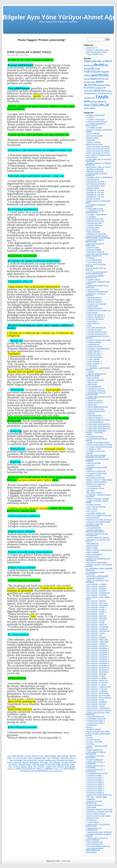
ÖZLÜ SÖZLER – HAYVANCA (97, 629)
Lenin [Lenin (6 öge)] (93, 82)
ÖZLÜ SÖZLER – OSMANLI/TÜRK (99, 687)
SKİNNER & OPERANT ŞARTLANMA (100, 810)
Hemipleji (55, 758)
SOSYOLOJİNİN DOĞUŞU (96, 814)
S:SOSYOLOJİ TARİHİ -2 (95, 784)
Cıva (15, 758)
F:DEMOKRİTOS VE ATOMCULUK (99, 311)
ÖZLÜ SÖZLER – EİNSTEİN (96, 616)
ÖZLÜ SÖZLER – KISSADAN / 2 (98, 648)
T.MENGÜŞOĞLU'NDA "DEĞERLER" (100, 832)
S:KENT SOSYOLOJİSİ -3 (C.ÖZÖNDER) (95, 771)
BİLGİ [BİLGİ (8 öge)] (109, 61)
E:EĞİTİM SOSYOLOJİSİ (95, 221)
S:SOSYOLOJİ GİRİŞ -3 (95, 780)
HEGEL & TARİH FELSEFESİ (97, 482)
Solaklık (16, 767)
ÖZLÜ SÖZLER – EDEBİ (95, 614)
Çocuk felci (23, 758)
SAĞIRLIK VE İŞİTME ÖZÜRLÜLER (99, 795)
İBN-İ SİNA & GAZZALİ (95, 493)
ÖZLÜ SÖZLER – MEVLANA (97, 674)
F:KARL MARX (92, 366)
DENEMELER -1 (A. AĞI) (95, 190)
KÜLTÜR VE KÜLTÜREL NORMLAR (99, 520)
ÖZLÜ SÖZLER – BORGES (96, 601)
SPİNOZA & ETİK (93, 818)
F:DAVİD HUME (92, 306)
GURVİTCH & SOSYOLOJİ (96, 471)
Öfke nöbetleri (55, 762)
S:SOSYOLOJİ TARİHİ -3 (95, 786)
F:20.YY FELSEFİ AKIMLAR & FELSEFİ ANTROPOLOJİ (96, 273)
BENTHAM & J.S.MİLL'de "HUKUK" (99, 167)
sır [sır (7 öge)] (94, 98)
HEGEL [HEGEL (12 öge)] (104, 75)
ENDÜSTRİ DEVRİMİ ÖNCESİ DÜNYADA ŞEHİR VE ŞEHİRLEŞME (98, 237)
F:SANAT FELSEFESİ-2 (95, 403)
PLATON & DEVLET (94, 740)
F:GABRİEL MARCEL (94, 342)
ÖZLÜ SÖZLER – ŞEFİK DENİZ (98, 694)
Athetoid (34, 756)
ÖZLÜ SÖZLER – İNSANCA (96, 638)
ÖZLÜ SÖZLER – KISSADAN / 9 (98, 663)
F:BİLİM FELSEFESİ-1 (94, 298)
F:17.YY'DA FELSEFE (94, 260)
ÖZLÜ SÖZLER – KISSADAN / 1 (98, 646)
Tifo (35, 767)
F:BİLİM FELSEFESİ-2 (94, 300)
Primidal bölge (38, 765)
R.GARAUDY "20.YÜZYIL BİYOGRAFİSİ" (95, 757)
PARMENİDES (92, 725)
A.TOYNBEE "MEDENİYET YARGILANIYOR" (95, 125)
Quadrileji (65, 765)
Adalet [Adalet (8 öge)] (87, 61)
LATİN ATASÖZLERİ (94, 528)
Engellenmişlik (40, 758)
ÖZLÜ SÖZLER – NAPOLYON (97, 681)
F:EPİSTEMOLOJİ (93, 324)
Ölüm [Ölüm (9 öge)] (87, 105)
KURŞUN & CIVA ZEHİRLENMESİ (34, 771)
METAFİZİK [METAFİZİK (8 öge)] (90, 85)
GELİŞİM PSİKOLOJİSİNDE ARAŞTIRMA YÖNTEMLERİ (96, 456)
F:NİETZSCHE (92, 384)
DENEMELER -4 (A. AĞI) (95, 197)
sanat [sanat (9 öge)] (97, 90)
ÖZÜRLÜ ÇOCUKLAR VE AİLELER (99, 711)
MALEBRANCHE (93, 544)
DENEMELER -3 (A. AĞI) (95, 195)
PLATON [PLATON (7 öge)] (88, 88)
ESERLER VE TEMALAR (95, 252)
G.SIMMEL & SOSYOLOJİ (96, 451)
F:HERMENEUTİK (93, 345)
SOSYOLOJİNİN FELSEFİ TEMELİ (99, 816)
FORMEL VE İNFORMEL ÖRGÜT (98, 443)
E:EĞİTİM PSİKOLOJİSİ (95, 219)
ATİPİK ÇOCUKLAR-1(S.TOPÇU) (98, 147)
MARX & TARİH (92, 548)
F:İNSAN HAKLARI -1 (94, 351)
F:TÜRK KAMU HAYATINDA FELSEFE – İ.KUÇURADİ (96, 432)
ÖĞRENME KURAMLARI (95, 578)
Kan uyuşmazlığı (30, 760)
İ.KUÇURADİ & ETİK (94, 486)
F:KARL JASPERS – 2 (94, 364)
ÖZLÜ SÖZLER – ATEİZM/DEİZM (98, 593)
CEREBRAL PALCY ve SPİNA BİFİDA (60, 769)
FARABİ (89, 435)
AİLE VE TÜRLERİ (93, 134)
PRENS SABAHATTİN (94, 750)
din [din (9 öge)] (106, 65)
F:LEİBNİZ (90, 372)
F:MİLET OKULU (92, 382)
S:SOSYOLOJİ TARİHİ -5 (95, 791)
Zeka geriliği (70, 767)
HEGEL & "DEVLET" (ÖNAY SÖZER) (99, 480)
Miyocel (25, 762)
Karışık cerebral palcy (47, 760)
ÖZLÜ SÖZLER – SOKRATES (97, 702)
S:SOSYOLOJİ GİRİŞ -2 (95, 778)
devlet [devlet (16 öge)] (99, 65)
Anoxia (27, 756)
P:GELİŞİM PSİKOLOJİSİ (95, 717)
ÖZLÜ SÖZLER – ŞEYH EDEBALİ (98, 696)
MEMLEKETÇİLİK (93, 557)
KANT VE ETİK (92, 511)
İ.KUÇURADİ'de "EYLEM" (96, 489)
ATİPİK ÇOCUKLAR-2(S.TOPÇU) (98, 149)
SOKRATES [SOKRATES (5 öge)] (102, 93)
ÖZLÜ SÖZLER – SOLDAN (96, 704)
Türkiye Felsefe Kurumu (95, 54)
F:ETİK (89, 326)
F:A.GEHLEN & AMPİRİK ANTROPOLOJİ (95, 277)
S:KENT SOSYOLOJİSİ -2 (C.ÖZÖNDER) (95, 767)
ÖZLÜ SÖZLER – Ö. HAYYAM (97, 683)
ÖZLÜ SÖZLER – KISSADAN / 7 (98, 659)
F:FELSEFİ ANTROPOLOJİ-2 (97, 334)
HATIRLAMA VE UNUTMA (96, 478)
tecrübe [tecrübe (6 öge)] (93, 102)
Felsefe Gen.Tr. (92, 48)
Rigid (72, 765)
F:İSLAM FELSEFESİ (94, 355)
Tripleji (48, 767)
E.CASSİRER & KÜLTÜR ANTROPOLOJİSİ (95, 212)
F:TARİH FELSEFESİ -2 (95, 418)
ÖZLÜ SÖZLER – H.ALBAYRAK (98, 627)
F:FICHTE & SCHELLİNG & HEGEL (99, 340)
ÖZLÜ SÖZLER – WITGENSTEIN (98, 709)
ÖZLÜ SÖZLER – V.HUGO (96, 706)
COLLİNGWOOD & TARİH (96, 186)
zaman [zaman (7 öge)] (101, 102)
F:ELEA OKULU (92, 321)
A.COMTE (90, 118)
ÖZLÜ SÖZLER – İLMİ (94, 636)
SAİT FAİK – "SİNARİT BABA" (97, 797)
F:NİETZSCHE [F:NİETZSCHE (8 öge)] (92, 72)
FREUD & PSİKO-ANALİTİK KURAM (99, 445)
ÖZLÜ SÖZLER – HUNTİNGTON (98, 631)
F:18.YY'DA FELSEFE (94, 262)
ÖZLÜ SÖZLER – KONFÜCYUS (98, 668)
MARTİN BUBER (92, 546)
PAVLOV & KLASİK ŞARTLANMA (98, 732)
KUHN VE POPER (93, 518)
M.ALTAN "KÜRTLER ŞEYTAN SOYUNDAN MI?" (97, 535)
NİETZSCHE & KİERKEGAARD (98, 576)
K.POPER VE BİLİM (94, 505)
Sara (10, 767)
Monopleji (44, 762)
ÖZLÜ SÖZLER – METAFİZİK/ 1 (98, 670)
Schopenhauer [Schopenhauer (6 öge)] (90, 93)
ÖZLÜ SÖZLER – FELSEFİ (96, 621)
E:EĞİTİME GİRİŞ (93, 228)
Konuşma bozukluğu (65, 760)
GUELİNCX (91, 465)
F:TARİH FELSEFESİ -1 (95, 416)
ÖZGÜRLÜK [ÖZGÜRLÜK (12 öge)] (100, 105)
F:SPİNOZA (91, 414)
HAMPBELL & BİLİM (94, 476)
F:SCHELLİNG (92, 405)
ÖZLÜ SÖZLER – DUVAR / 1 (97, 608)
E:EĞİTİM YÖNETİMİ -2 (95, 226)
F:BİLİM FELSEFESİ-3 (94, 302)
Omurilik (65, 762)
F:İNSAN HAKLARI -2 (94, 353)
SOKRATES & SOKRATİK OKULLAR (99, 812)
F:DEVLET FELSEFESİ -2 (96, 317)
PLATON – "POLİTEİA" (95, 742)
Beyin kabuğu (63, 756)
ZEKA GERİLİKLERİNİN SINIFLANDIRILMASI (94, 849)
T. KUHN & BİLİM (93, 823)
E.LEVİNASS (91, 217)
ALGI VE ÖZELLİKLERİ (95, 136)
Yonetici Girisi (66, 861)
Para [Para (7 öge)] (108, 85)
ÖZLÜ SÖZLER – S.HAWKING (97, 691)
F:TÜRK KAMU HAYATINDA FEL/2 (99, 426)
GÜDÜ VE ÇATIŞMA (94, 463)
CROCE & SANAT (93, 188)
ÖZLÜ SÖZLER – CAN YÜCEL (97, 603)
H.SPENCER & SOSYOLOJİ (96, 474)
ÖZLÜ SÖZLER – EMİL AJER (97, 618)
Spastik (24, 767)
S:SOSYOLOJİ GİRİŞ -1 (95, 776)
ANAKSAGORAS (93, 138)
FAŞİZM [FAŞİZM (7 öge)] (105, 72)
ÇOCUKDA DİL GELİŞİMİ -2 (96, 184)
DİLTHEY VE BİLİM (93, 199)
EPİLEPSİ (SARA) (93, 248)
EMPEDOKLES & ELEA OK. (96, 234)
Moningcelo (34, 762)
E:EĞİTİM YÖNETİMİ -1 (95, 223)
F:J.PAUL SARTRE (93, 360)
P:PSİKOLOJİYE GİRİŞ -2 (96, 723)
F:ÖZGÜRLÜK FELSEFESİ (96, 391)
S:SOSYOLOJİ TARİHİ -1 (95, 782)
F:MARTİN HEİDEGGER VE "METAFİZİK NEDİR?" (96, 375)
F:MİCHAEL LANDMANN (95, 380)
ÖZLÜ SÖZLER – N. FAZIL (96, 676)
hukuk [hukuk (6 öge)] (87, 79)
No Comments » (56, 771)
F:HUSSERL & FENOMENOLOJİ (98, 349)
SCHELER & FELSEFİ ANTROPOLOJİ (94, 802)
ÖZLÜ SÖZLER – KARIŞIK (96, 644)
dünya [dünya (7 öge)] (87, 69)
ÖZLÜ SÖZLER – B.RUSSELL (97, 595)
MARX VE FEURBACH (95, 555)
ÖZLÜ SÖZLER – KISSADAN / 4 (98, 653)
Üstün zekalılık (58, 767)
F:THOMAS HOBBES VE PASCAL (99, 420)
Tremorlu (41, 767)
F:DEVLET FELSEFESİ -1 (96, 315)
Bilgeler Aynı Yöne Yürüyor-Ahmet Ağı (58, 17)
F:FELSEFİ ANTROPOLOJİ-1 (97, 332)
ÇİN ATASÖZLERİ (93, 180)
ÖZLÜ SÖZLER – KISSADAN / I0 (98, 666)
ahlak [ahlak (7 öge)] (94, 61)
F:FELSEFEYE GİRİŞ (94, 330)
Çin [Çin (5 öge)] (106, 102)
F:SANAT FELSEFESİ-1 (95, 401)
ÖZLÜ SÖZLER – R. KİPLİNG (97, 689)
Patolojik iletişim (25, 765)
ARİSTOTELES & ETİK (95, 145)
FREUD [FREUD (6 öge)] (87, 76)
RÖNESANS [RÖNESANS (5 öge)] (89, 91)
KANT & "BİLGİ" (92, 509)
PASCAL (90, 727)
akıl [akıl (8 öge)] (99, 61)
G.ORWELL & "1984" (94, 449)
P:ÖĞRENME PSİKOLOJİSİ (96, 719)
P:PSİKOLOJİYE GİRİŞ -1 (96, 721)
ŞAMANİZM (91, 799)
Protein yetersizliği (53, 765)
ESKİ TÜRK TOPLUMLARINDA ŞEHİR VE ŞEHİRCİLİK (97, 255)
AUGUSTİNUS (92, 157)
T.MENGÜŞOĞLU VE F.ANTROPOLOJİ (93, 829)
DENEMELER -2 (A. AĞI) (95, 193)
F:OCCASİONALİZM (94, 387)
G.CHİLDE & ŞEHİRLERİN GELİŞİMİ (99, 447)
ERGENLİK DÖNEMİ (94, 250)
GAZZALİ (90, 453)
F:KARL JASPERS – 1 (94, 362)
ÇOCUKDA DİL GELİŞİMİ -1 (96, 182)
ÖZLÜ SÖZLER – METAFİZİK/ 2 (98, 672)
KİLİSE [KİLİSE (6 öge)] (87, 82)
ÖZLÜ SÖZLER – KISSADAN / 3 (98, 651)
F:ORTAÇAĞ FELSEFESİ (95, 389)
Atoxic (41, 756)
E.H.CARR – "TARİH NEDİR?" (97, 215)
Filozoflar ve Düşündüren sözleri (98, 50)
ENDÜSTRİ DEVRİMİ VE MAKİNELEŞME (95, 241)
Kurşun (10, 762)
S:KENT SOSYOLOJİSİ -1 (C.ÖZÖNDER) (95, 763)
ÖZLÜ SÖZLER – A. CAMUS (97, 584)
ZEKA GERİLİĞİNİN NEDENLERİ (98, 846)
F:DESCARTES (92, 313)
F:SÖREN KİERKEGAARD (96, 411)
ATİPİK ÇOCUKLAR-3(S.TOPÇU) (98, 151)
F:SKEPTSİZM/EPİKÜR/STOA (97, 407)
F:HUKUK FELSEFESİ (94, 347)
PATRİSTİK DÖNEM (94, 730)
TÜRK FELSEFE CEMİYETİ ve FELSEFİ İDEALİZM (97, 839)
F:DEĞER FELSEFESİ (94, 309)
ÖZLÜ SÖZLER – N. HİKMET (97, 678)
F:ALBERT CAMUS (93, 280)
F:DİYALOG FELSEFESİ (95, 319)
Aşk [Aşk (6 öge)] (103, 61)
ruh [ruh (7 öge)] (104, 88)
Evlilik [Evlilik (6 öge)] (98, 69)
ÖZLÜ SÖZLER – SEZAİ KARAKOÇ (99, 698)
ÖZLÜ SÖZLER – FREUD (96, 623)
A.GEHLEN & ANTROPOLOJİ (97, 122)
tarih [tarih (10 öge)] (87, 101)
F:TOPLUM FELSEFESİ (95, 422)
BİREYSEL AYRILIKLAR (95, 172)
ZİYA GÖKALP (92, 852)
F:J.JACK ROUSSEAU (94, 357)
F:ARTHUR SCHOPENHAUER (97, 292)
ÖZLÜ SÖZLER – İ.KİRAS (96, 633)
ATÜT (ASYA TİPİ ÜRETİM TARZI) (98, 155)
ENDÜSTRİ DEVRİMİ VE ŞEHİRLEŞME (95, 245)
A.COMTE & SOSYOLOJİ (95, 120)
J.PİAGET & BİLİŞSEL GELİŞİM (98, 499)
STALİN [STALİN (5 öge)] (109, 93)
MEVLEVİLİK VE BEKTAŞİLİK (97, 563)
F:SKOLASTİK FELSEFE (95, 409)
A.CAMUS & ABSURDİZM (96, 115)
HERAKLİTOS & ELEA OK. (96, 484)
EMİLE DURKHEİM (93, 232)
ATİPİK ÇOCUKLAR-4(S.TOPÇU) (29, 769)
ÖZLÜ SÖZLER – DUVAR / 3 (97, 612)
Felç (49, 758)
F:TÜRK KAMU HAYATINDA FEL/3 (99, 429)
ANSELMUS (91, 140)
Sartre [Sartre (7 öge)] (104, 91)
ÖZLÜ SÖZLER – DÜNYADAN (97, 605)
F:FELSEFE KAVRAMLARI (96, 328)
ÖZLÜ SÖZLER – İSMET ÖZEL (97, 640)
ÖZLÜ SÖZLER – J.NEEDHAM (97, 642)
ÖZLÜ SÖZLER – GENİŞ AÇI (97, 625)
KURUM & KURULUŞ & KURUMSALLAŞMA (94, 525)
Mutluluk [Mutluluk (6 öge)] (101, 85)
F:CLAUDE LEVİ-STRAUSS (96, 304)
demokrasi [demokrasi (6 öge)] (89, 65)
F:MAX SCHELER (93, 378)
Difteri (31, 758)
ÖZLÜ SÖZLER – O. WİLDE (96, 685)
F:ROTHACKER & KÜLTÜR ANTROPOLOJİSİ (96, 394)
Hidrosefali (64, 758)
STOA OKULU (92, 820)
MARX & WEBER (93, 552)
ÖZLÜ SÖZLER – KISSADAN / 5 (98, 655)
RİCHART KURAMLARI (95, 760)
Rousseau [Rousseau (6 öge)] (98, 88)
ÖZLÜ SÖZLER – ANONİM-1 (97, 589)
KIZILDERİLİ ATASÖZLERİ (96, 513)
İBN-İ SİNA (90, 491)
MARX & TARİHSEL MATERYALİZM (99, 550)
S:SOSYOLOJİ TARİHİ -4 (95, 789)
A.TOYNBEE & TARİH (94, 128)
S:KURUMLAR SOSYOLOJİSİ (97, 774)
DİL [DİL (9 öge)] (93, 69)
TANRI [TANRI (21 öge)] (102, 97)
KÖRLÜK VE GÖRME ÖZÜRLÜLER (99, 516)
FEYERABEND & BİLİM (95, 437)
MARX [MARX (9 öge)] (100, 82)
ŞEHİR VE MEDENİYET (95, 805)
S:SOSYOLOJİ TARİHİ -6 (95, 793)
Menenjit (18, 762)
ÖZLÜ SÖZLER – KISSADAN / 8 (98, 661)
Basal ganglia (50, 756)
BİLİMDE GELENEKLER (95, 169)
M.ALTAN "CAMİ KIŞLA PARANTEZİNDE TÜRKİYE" (95, 531)
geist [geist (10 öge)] (94, 75)
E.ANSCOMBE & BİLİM (95, 209)
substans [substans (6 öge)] (88, 98)
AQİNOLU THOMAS (94, 142)
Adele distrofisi (18, 756)
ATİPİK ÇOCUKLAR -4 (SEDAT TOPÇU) (29, 52)
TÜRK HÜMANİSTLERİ (95, 842)
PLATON (90, 738)
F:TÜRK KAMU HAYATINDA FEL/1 (99, 424)
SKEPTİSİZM (91, 807)
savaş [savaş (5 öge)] (109, 91)
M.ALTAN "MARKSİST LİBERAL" (98, 538)
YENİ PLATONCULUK (94, 844)
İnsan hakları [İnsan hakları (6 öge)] (90, 108)
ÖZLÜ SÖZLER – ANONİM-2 (97, 591)
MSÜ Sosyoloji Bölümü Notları (97, 52)
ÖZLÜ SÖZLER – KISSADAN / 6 (98, 657)
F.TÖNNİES (91, 258)
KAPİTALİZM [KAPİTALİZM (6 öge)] (102, 79)
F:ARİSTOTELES (93, 290)
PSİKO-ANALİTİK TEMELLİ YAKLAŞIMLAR (96, 753)
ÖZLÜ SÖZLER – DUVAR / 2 (97, 610)
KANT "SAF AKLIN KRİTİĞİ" (96, 507)
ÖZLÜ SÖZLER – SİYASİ (95, 700)
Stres (30, 767)
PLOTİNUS (91, 744)
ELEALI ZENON (92, 230)
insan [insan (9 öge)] (93, 79)
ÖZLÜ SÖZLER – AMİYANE (96, 587)
